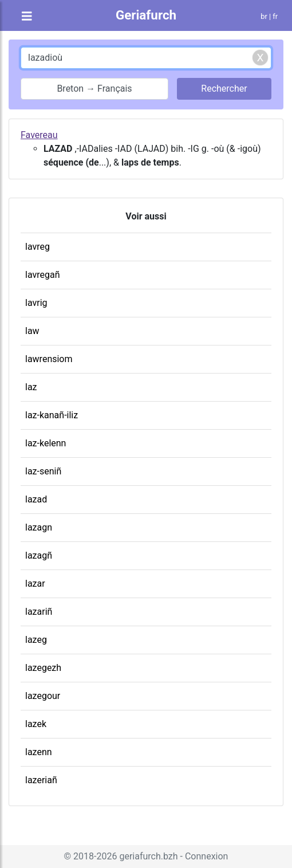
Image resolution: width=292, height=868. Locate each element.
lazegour (43, 696)
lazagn (39, 527)
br (264, 16)
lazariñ (39, 612)
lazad (36, 499)
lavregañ (43, 275)
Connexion (206, 856)
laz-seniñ (43, 471)
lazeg (36, 640)
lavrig (36, 303)
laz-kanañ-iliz (52, 415)
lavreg (38, 247)
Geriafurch (146, 15)
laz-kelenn (46, 443)
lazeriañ (41, 780)
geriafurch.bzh (148, 856)
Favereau (39, 135)
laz (31, 387)
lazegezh (43, 668)
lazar (35, 584)
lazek (36, 724)
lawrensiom (49, 359)
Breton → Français (94, 89)
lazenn (39, 752)
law (32, 331)
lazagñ (39, 555)
